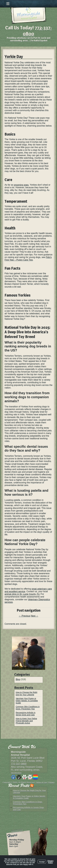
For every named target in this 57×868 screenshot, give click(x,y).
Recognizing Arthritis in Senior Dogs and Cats (26, 714)
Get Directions (16, 773)
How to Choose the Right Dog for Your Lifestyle (27, 693)
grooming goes (21, 185)
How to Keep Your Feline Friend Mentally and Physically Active (26, 721)
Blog (18, 679)
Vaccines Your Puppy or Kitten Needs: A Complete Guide (27, 701)
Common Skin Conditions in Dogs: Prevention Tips (28, 708)
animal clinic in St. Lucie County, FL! (22, 594)
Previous (25, 616)
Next (35, 616)
